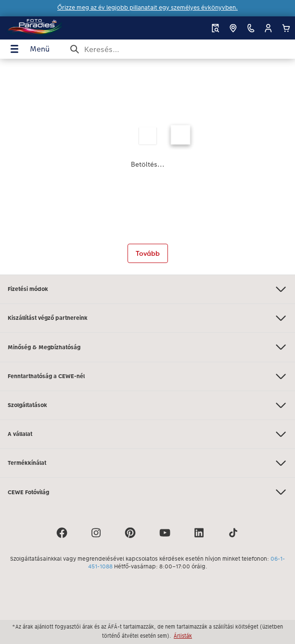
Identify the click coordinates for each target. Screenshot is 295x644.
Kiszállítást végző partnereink (147, 318)
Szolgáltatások (147, 405)
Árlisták (183, 636)
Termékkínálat (147, 463)
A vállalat (147, 434)
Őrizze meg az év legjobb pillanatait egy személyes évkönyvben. (147, 8)
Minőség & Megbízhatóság (147, 347)
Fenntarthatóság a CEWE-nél (147, 376)
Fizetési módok (147, 289)
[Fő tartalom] (147, 167)
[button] (268, 28)
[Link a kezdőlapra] (55, 28)
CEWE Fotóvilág (147, 492)
